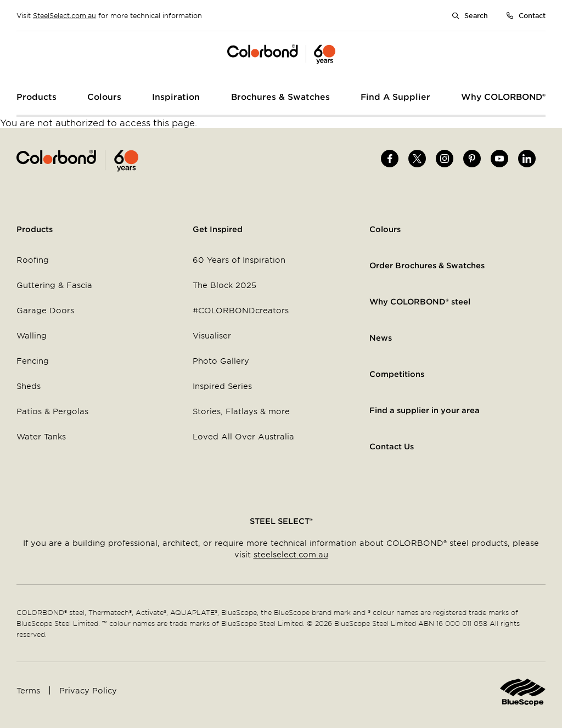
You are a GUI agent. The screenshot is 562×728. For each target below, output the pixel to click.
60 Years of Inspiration (239, 260)
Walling (32, 335)
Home (149, 161)
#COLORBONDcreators (241, 310)
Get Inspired (218, 229)
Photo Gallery (221, 361)
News (381, 338)
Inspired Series (222, 386)
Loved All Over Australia (243, 436)
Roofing (33, 260)
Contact (532, 15)
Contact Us (392, 446)
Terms (28, 690)
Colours (385, 229)
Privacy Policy (88, 690)
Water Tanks (41, 436)
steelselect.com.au (291, 554)
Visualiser (212, 335)
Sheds (29, 386)
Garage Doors (45, 310)
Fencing (33, 361)
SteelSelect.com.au (64, 15)
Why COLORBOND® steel (420, 301)
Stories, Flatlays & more (241, 411)
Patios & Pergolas (52, 411)
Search (476, 15)
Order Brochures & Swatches (427, 265)
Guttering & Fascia (54, 285)
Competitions (397, 374)
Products (35, 229)
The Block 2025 (224, 285)
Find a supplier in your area (425, 410)
